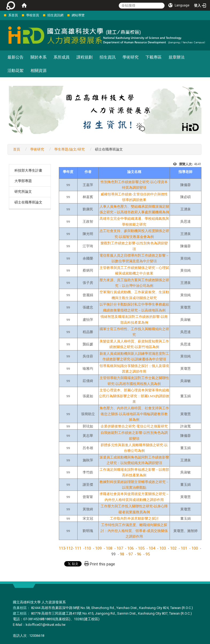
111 (78, 548)
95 (148, 554)
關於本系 (39, 57)
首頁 (17, 149)
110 (88, 548)
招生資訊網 (55, 15)
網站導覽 (78, 15)
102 (173, 548)
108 (109, 548)
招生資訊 (108, 57)
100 (195, 548)
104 (152, 548)
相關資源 (39, 71)
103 (163, 548)
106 (131, 548)
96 (139, 554)
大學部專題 (23, 181)
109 (98, 548)
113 (62, 548)
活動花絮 (16, 71)
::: (1, 15)
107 (120, 548)
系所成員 (62, 57)
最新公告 (16, 57)
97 (131, 554)
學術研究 (131, 57)
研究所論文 (23, 192)
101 (184, 548)
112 (70, 548)
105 (141, 548)
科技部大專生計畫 (28, 170)
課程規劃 (85, 57)
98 (122, 554)
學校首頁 (33, 15)
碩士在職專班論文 (28, 202)
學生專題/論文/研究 (70, 149)
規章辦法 (177, 57)
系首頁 (13, 15)
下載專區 (154, 57)
